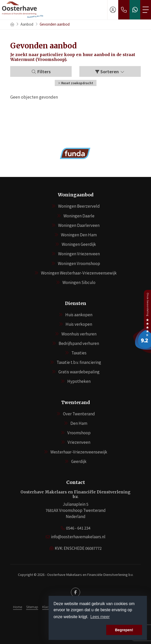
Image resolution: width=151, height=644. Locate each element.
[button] (76, 83)
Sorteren (110, 71)
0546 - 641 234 (78, 528)
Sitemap (32, 607)
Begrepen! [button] (124, 630)
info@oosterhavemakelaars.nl (78, 537)
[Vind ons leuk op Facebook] (75, 592)
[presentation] (69, 169)
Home (18, 607)
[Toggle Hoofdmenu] (146, 10)
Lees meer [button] (100, 617)
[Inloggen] (113, 10)
